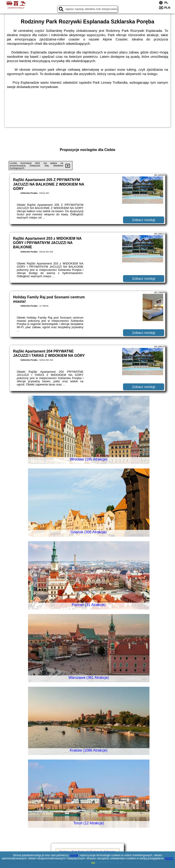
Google (74, 855)
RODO (169, 858)
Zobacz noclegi (144, 220)
